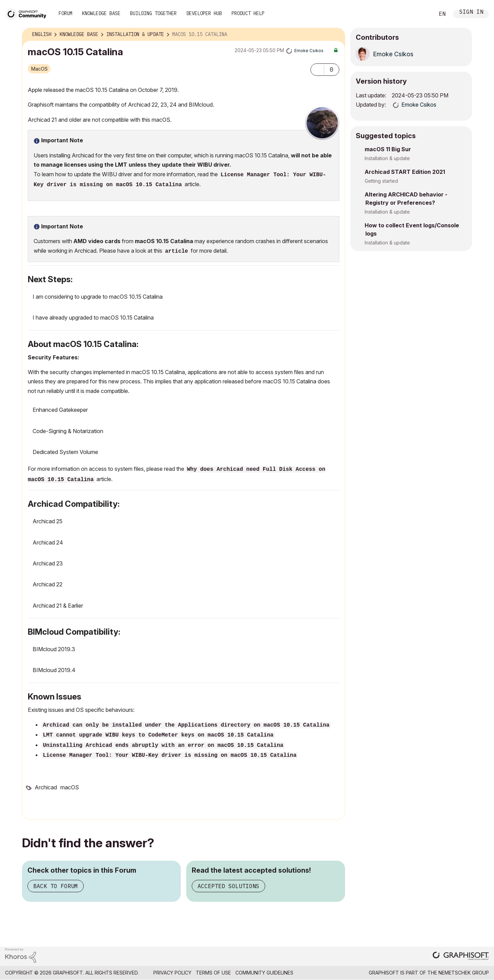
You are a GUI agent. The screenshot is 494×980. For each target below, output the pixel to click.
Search (422, 14)
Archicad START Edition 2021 (405, 172)
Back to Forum (56, 886)
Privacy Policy (172, 973)
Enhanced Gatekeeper (60, 410)
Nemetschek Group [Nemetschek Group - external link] (464, 973)
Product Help (248, 13)
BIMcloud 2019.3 (54, 649)
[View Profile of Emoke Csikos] (309, 51)
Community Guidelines (264, 973)
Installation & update (387, 158)
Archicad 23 (48, 563)
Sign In (471, 13)
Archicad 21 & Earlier (58, 606)
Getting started (381, 181)
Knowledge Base (101, 13)
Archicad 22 (48, 584)
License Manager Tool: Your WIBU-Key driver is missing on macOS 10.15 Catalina (170, 755)
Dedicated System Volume (65, 452)
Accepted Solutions (228, 886)
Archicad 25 (48, 521)
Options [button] (336, 35)
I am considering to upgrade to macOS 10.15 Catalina (98, 297)
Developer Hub (204, 13)
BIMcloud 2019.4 (54, 670)
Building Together (153, 13)
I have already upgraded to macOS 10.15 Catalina (93, 318)
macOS (39, 69)
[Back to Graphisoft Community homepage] (28, 13)
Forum (66, 13)
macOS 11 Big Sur (388, 149)
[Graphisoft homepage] (461, 957)
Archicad (46, 787)
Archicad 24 (48, 542)
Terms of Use (213, 973)
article (177, 251)
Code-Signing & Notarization (68, 431)
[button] (317, 70)
